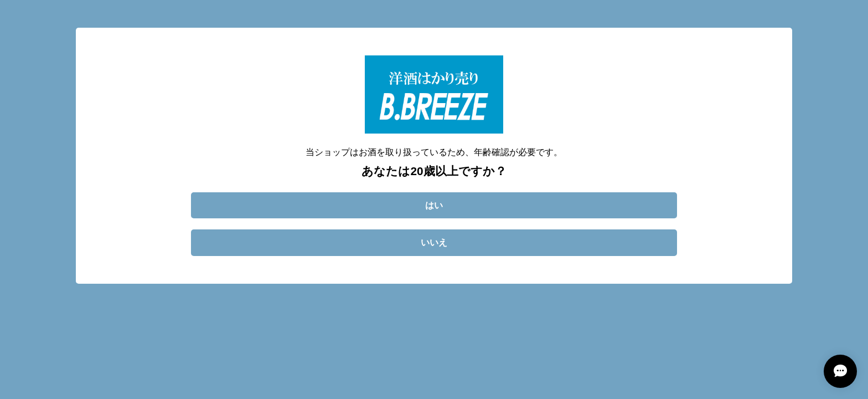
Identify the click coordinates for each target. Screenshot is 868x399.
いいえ (434, 242)
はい (434, 205)
